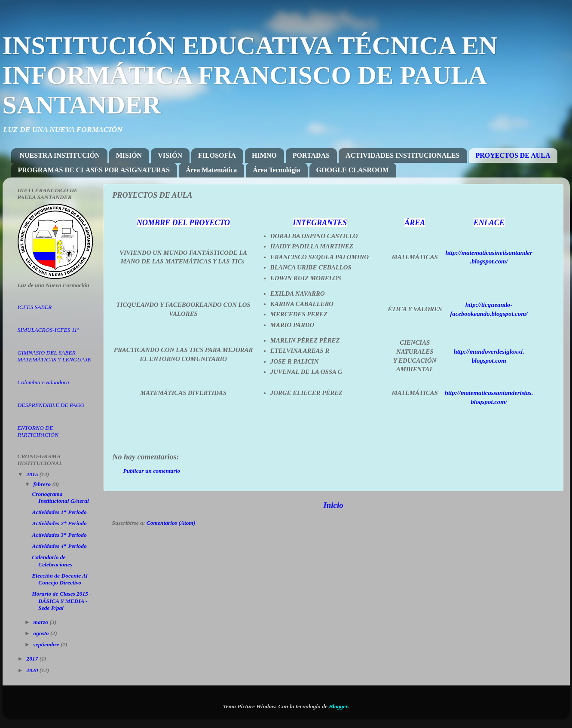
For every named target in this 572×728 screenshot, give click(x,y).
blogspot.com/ (490, 261)
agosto (42, 633)
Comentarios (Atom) (171, 523)
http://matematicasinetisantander (489, 253)
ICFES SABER (35, 307)
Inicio (333, 505)
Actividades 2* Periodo (59, 523)
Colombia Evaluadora (43, 382)
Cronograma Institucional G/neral (60, 497)
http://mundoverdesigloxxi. (489, 352)
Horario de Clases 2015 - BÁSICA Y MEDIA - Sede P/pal (62, 601)
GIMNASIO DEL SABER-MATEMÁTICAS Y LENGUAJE (54, 356)
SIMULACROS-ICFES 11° (49, 330)
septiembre (47, 644)
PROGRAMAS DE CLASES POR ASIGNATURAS (94, 170)
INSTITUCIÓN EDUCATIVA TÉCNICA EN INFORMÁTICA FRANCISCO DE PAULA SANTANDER (250, 75)
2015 (33, 474)
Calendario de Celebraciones (52, 561)
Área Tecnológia (276, 170)
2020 (33, 670)
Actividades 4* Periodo (59, 546)
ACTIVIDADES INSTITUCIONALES (402, 155)
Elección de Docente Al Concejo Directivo (60, 579)
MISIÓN (129, 155)
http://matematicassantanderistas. (489, 393)
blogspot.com (489, 361)
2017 (33, 659)
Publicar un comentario (152, 471)
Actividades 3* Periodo (59, 535)
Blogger (338, 706)
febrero (43, 484)
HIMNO (264, 155)
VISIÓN (170, 155)
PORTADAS (311, 155)
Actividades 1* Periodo (59, 512)
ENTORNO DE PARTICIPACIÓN (38, 431)
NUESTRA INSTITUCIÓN (60, 155)
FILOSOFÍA (217, 155)
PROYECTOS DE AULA (513, 155)
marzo (42, 622)
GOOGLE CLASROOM (353, 170)
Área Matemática (211, 170)
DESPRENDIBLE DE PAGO (51, 405)
